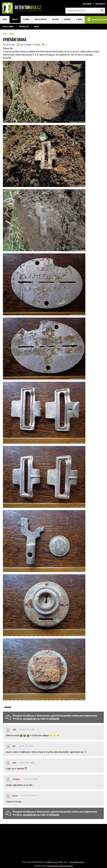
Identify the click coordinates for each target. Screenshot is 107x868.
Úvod (5, 19)
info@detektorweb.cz (77, 862)
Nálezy (15, 19)
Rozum (15, 796)
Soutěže (55, 19)
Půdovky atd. (24, 27)
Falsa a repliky (8, 27)
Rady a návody (41, 19)
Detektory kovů (52, 862)
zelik (14, 730)
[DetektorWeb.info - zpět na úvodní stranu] (23, 8)
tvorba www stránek (66, 866)
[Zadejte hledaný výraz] (85, 11)
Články (26, 19)
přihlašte (54, 719)
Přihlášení (87, 4)
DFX (14, 746)
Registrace (100, 4)
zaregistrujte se (31, 719)
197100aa (16, 779)
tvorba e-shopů (52, 866)
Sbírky (37, 27)
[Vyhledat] (102, 11)
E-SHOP (79, 19)
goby (14, 763)
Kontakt (68, 19)
